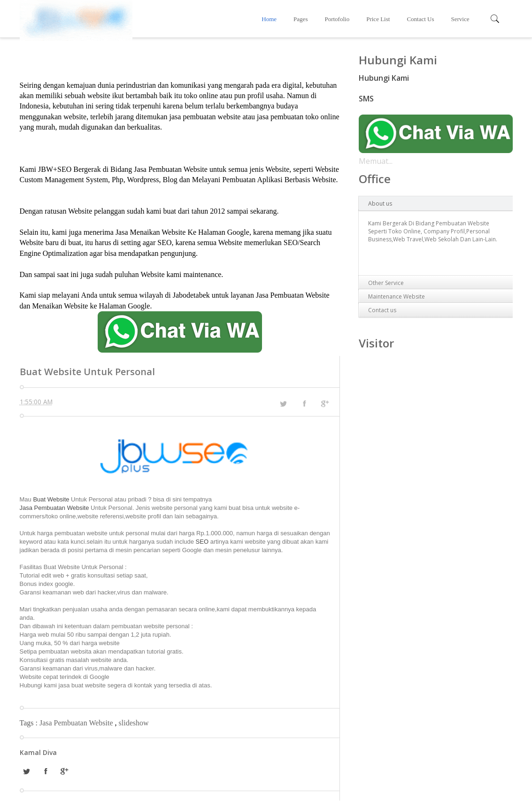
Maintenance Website (397, 297)
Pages (301, 19)
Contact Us (420, 19)
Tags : (30, 723)
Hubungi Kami (384, 78)
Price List (378, 19)
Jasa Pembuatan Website (54, 508)
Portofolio (337, 19)
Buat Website (52, 499)
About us (380, 204)
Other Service (386, 283)
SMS (366, 99)
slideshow (134, 723)
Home (269, 19)
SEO (202, 542)
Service (460, 19)
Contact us (382, 310)
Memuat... (376, 161)
